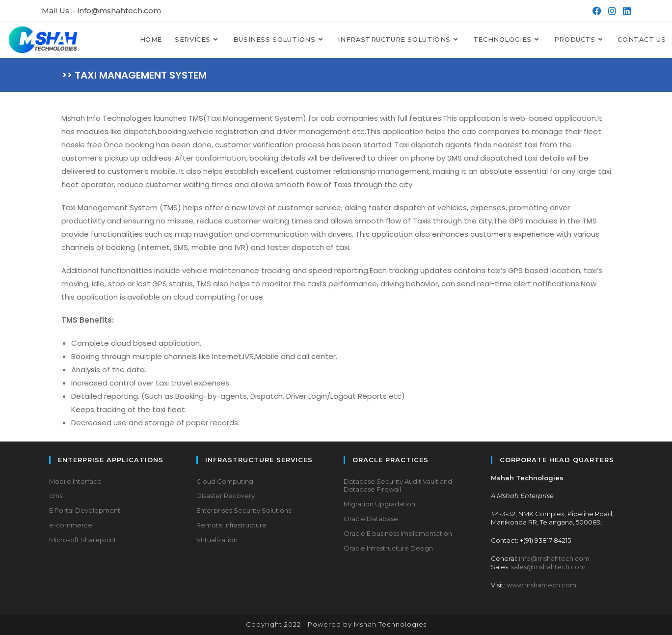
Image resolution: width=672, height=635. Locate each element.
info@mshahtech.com (554, 558)
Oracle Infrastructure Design (388, 548)
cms (56, 496)
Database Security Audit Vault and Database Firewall (398, 485)
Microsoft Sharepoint (83, 540)
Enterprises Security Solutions (244, 510)
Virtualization (217, 540)
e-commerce (71, 525)
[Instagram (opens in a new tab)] (611, 11)
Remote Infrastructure (231, 525)
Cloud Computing (225, 481)
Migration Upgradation (379, 504)
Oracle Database (371, 519)
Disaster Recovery (226, 496)
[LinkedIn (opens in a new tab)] (625, 11)
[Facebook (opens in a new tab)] (596, 11)
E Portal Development (85, 510)
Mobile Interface (75, 481)
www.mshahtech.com (541, 585)
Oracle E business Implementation (398, 533)
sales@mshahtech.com (548, 567)
